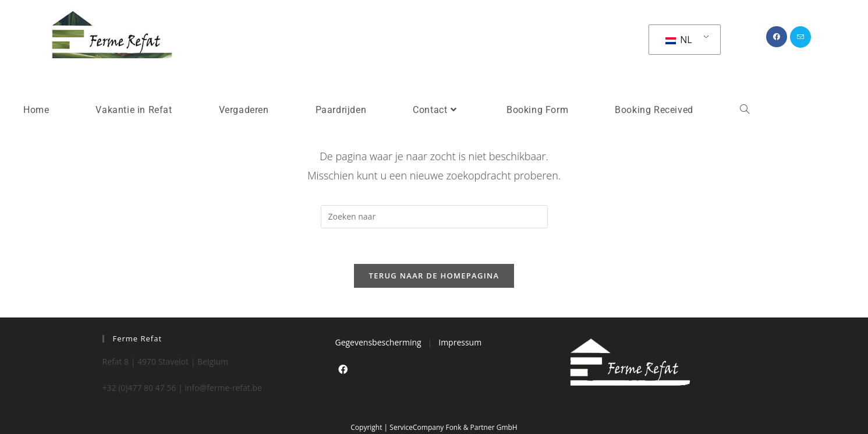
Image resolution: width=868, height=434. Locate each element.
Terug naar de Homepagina (434, 276)
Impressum (460, 342)
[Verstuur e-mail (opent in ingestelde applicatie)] (800, 37)
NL (679, 40)
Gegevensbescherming (378, 342)
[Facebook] (343, 370)
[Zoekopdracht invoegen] (434, 217)
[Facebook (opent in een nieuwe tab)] (777, 37)
